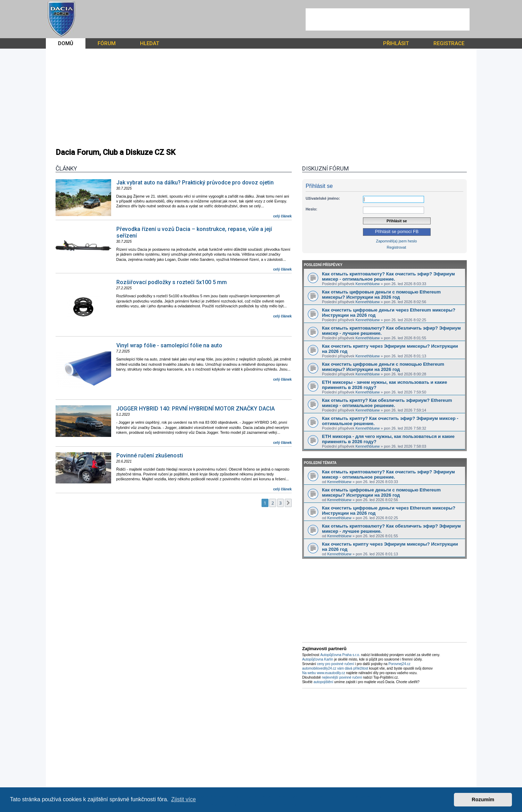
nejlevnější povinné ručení (342, 677)
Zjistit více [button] (184, 799)
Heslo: (312, 209)
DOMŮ (66, 43)
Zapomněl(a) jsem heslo (396, 241)
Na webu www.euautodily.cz (324, 673)
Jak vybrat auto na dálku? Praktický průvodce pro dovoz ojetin (195, 183)
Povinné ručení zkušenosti (150, 455)
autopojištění (324, 682)
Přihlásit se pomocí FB (397, 232)
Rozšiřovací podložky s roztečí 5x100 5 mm (172, 282)
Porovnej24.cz (399, 664)
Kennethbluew (368, 284)
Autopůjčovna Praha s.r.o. (340, 655)
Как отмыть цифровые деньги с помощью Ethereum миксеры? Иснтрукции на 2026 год (381, 295)
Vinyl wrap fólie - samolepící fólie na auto (169, 345)
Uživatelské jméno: (323, 198)
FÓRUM (107, 43)
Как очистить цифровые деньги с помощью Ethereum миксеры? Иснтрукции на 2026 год (383, 367)
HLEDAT (150, 43)
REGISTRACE (449, 43)
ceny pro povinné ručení (336, 664)
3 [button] (280, 503)
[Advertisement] (388, 19)
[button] (288, 503)
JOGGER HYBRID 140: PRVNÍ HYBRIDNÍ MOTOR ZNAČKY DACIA (196, 409)
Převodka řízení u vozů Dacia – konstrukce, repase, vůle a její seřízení (194, 232)
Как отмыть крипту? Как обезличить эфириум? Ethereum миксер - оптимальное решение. (387, 403)
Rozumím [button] (483, 799)
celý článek (283, 216)
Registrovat (397, 247)
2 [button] (272, 503)
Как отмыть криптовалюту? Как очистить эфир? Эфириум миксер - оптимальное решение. (388, 276)
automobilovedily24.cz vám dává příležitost (335, 668)
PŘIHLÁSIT (396, 43)
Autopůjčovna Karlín (318, 659)
